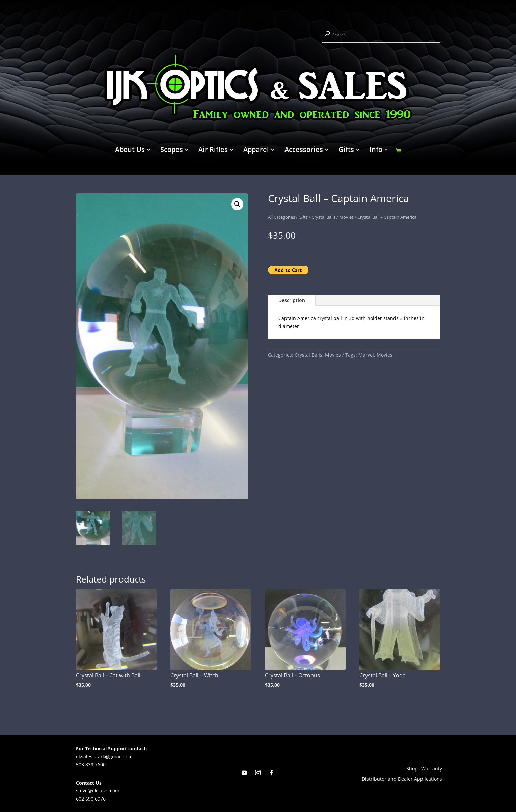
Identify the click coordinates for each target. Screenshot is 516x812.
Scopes (172, 151)
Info (376, 151)
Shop (412, 769)
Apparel (256, 151)
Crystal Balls (323, 217)
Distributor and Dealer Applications (402, 779)
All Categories (281, 217)
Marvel (366, 355)
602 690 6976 (91, 799)
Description (292, 300)
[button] (237, 204)
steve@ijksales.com (98, 791)
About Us (130, 151)
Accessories (304, 151)
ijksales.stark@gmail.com (104, 756)
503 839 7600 (91, 765)
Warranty (432, 769)
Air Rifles (213, 151)
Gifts (346, 151)
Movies (346, 217)
